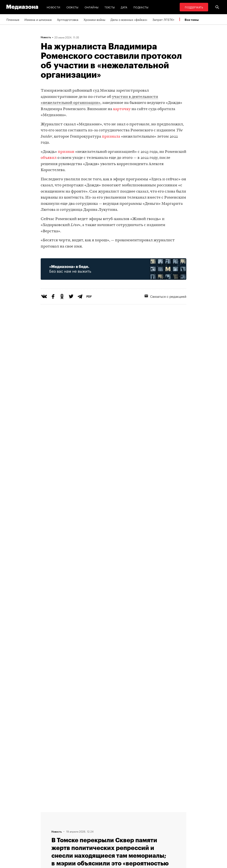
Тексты (110, 7)
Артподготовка (68, 19)
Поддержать (194, 7)
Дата (124, 7)
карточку (122, 109)
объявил (49, 158)
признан (66, 152)
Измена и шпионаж (38, 19)
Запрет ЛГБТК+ (163, 19)
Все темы (192, 20)
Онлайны (92, 7)
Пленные (13, 19)
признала (111, 137)
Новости (54, 7)
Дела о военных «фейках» (129, 19)
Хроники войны (94, 19)
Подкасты (141, 7)
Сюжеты (72, 7)
